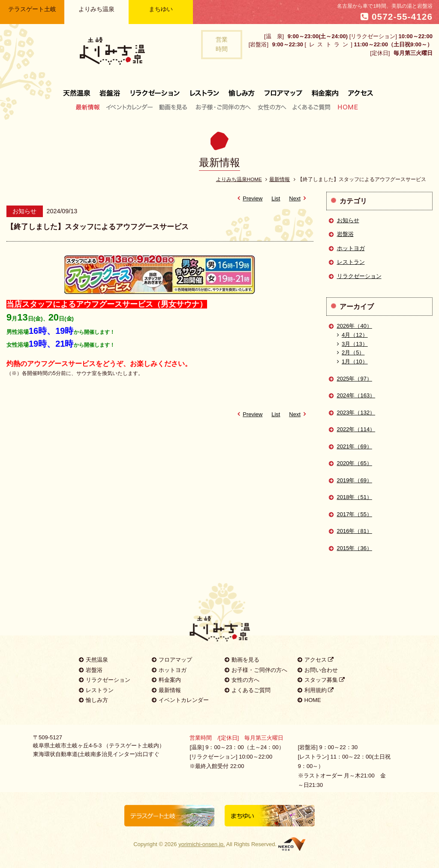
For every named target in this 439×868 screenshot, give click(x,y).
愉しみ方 (242, 90)
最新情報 (90, 107)
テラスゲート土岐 (32, 9)
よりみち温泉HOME (239, 179)
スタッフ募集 (321, 680)
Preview (249, 198)
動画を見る (174, 107)
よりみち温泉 (96, 9)
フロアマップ (283, 90)
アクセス (358, 90)
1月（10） (352, 361)
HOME (346, 107)
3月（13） (352, 344)
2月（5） (351, 352)
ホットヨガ (351, 248)
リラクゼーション (155, 90)
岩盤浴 (110, 90)
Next (299, 198)
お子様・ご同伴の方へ (223, 107)
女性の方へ (272, 107)
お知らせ (348, 220)
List (276, 198)
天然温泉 (79, 90)
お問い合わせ (318, 670)
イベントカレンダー (130, 107)
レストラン (204, 90)
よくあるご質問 (311, 107)
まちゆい (161, 9)
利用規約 (316, 690)
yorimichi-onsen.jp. (201, 844)
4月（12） (352, 335)
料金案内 (325, 90)
